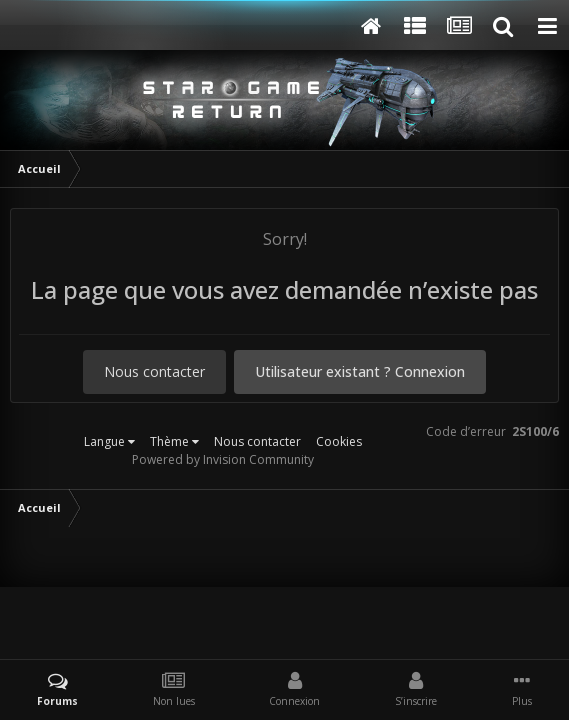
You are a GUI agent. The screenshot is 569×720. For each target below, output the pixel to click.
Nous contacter (154, 371)
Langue (109, 441)
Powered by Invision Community (223, 459)
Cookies (339, 441)
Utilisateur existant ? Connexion (360, 371)
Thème (174, 441)
